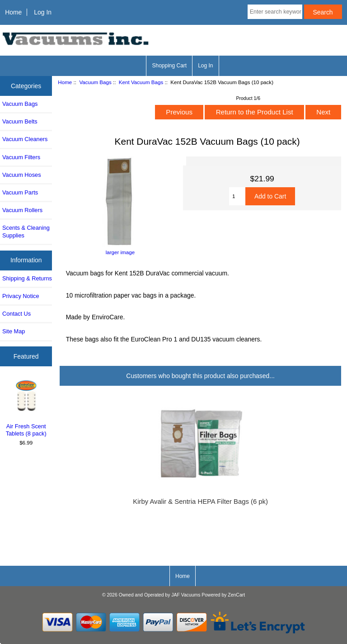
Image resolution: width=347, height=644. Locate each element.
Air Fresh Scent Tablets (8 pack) (26, 408)
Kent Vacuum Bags (141, 82)
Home (13, 12)
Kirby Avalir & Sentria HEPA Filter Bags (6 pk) (200, 502)
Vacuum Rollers (22, 210)
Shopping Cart (169, 66)
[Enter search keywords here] (275, 12)
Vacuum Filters (21, 157)
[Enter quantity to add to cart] (237, 196)
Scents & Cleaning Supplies (26, 231)
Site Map (14, 331)
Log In (43, 12)
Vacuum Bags (95, 82)
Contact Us (16, 314)
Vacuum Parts (20, 192)
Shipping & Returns (27, 278)
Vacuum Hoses (22, 175)
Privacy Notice (21, 296)
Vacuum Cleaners (25, 139)
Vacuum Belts (20, 121)
